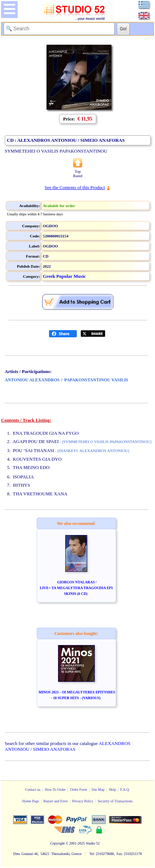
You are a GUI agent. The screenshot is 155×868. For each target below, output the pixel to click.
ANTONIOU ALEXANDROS (32, 380)
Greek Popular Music (64, 276)
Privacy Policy (83, 801)
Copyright (57, 843)
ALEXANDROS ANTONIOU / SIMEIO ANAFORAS (68, 746)
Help (112, 790)
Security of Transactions (115, 801)
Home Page (31, 801)
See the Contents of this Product (75, 187)
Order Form (79, 790)
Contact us (33, 790)
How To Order (55, 790)
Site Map (98, 790)
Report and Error (56, 801)
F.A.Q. (125, 790)
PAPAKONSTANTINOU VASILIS (96, 380)
